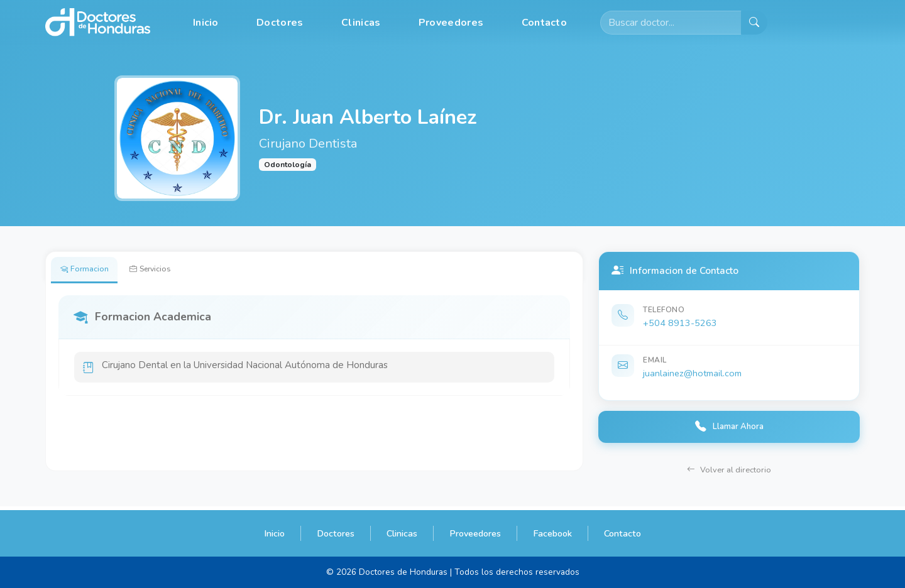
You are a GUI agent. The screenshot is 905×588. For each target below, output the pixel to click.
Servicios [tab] (163, 271)
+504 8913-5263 (680, 323)
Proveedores (451, 23)
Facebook (552, 533)
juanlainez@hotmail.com (692, 373)
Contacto (544, 23)
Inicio (206, 23)
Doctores (280, 23)
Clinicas (361, 23)
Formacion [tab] (88, 271)
